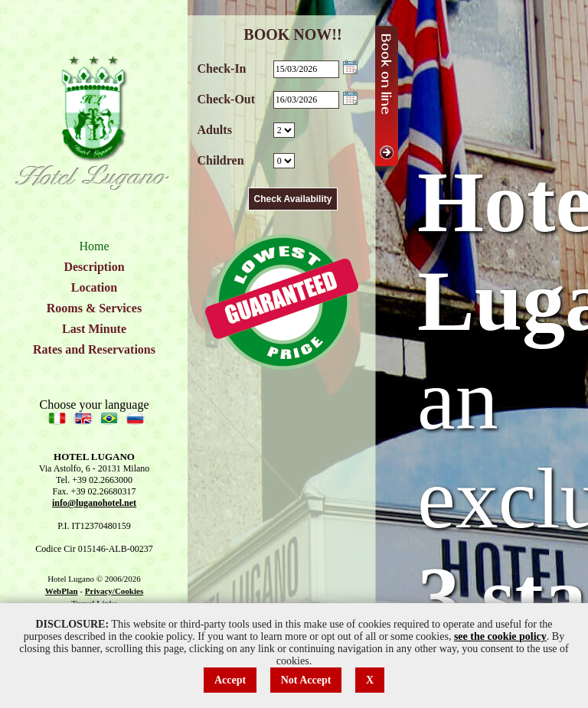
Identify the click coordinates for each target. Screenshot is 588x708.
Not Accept (306, 680)
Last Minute (94, 329)
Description (94, 267)
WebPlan (62, 591)
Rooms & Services (94, 308)
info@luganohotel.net (94, 503)
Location (94, 287)
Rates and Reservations (94, 349)
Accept (230, 680)
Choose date (350, 67)
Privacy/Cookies (114, 591)
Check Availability (293, 199)
